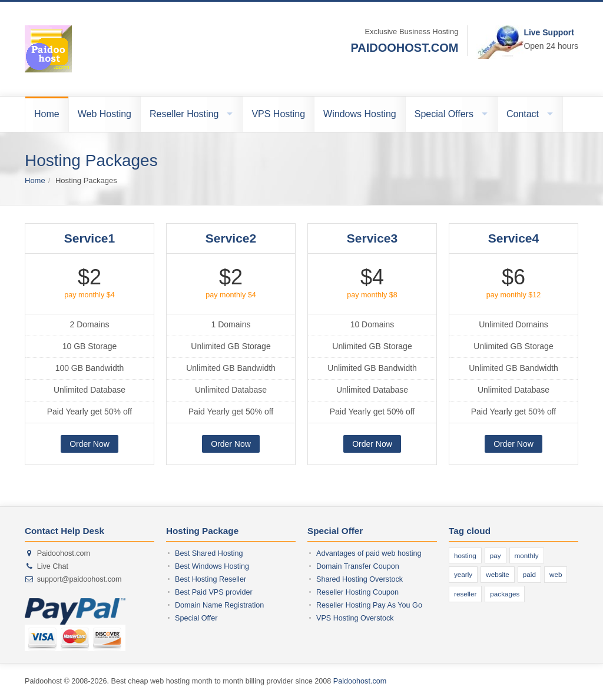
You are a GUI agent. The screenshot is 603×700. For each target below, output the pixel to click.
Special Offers (444, 114)
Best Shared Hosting (209, 553)
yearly (463, 574)
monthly (527, 555)
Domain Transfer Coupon (358, 566)
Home (47, 114)
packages (505, 594)
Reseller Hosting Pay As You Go (369, 605)
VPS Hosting (278, 114)
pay (496, 555)
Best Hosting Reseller (211, 579)
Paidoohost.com (360, 681)
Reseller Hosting (184, 114)
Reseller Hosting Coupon (357, 592)
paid (529, 574)
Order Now (90, 444)
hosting (465, 555)
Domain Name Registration (219, 605)
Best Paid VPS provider (214, 592)
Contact (523, 114)
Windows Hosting (360, 114)
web (556, 574)
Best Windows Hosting (212, 566)
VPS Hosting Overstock (355, 618)
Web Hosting (105, 114)
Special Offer (196, 618)
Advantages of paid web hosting (369, 553)
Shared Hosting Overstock (360, 579)
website (498, 574)
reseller (465, 594)
